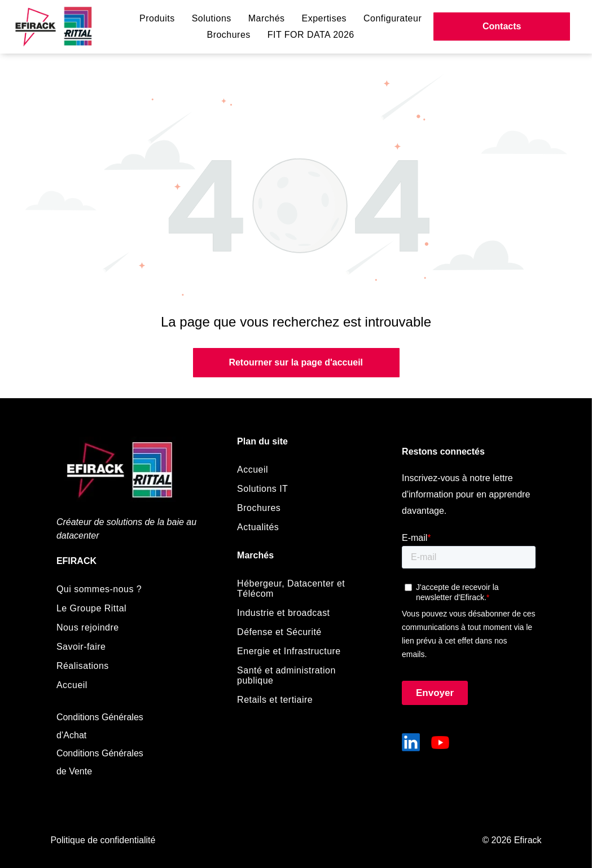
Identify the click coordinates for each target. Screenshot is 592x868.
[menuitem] (157, 19)
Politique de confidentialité (103, 840)
